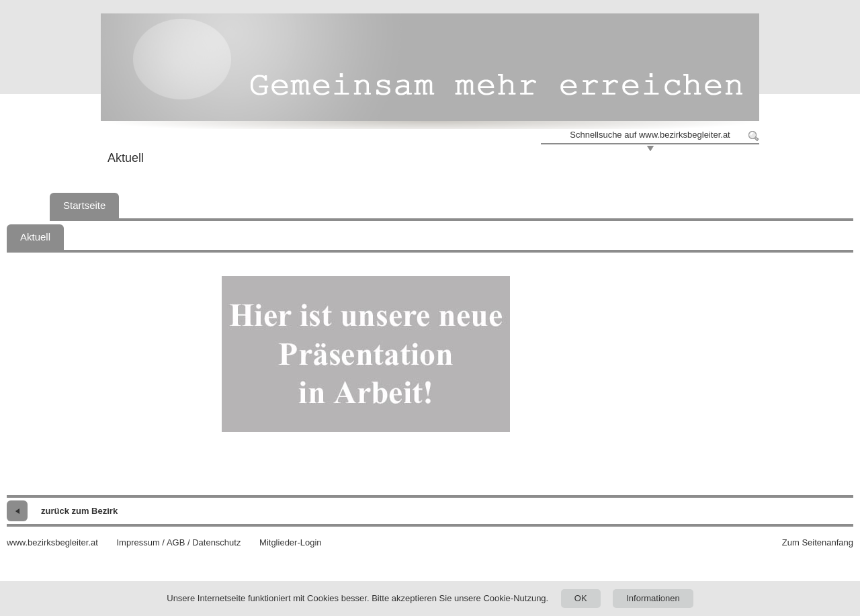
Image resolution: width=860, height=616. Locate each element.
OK (581, 598)
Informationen (653, 598)
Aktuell (35, 237)
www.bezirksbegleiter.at (52, 542)
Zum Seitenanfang (818, 542)
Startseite (84, 205)
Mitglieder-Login (291, 542)
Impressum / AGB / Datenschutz (178, 542)
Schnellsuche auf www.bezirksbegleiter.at (650, 135)
